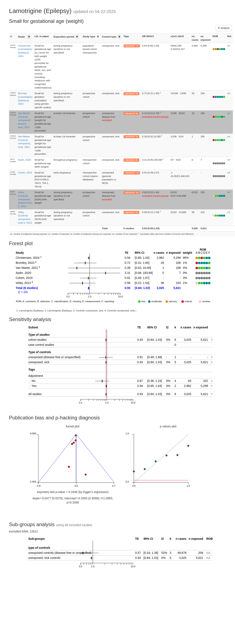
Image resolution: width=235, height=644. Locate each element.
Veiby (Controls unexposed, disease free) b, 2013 (25, 199)
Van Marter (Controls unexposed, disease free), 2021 (24, 120)
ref (229, 46)
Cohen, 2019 (25, 172)
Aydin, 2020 (24, 160)
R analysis (224, 28)
